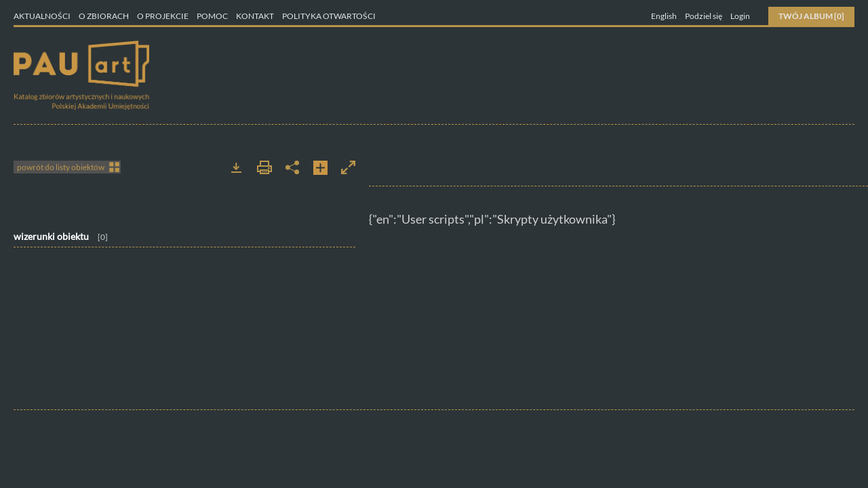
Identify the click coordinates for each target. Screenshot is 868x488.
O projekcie (163, 16)
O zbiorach (104, 16)
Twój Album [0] (811, 16)
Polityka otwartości (329, 16)
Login (740, 16)
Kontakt (256, 16)
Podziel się (704, 16)
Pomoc (213, 16)
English (664, 16)
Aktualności (42, 16)
